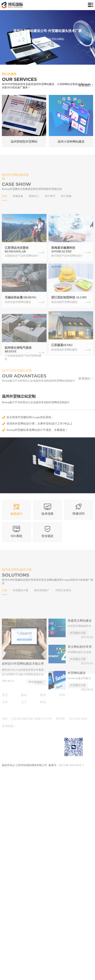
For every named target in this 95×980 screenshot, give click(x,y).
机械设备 (18, 208)
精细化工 (34, 208)
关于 (24, 702)
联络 (43, 702)
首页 (5, 695)
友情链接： (9, 726)
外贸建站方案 (21, 602)
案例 (43, 695)
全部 (4, 208)
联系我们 (86, 85)
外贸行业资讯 (63, 602)
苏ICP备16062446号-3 (71, 765)
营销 (62, 695)
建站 (24, 695)
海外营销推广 (42, 602)
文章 (5, 702)
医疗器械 (66, 208)
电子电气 (50, 208)
